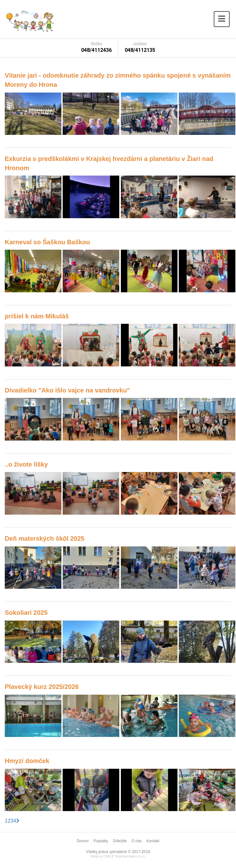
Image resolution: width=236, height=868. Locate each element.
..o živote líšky (26, 464)
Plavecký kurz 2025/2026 (42, 687)
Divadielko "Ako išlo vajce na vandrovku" (67, 390)
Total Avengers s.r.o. (130, 856)
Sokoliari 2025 (26, 613)
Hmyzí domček (27, 761)
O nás (136, 841)
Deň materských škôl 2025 (45, 538)
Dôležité (120, 841)
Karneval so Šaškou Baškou (47, 242)
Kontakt (153, 841)
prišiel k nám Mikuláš (37, 316)
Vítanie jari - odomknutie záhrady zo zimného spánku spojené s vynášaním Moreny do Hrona (118, 80)
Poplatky (101, 841)
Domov (83, 841)
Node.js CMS (101, 856)
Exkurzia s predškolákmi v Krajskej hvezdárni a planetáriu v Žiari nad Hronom (109, 163)
